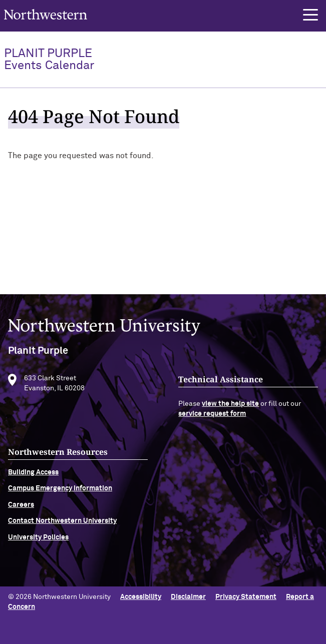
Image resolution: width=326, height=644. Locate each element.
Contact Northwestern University (62, 524)
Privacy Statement (246, 597)
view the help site (230, 407)
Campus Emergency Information (60, 492)
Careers (21, 508)
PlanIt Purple (49, 60)
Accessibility (141, 597)
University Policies (38, 540)
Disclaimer (188, 597)
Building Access (33, 475)
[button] (310, 15)
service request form (212, 417)
